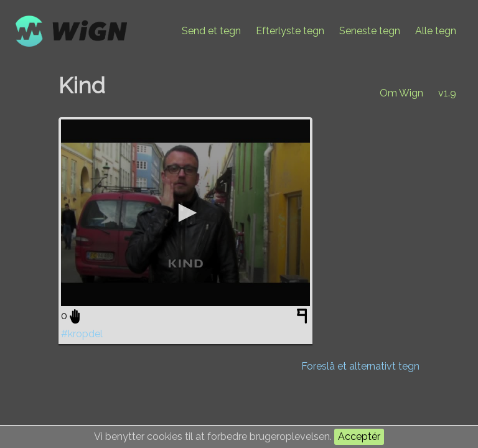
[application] (185, 213)
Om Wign (401, 93)
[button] (185, 213)
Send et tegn (211, 31)
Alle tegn (436, 31)
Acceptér (359, 436)
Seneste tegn (370, 31)
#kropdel (82, 334)
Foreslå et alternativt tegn (360, 366)
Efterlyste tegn (290, 31)
